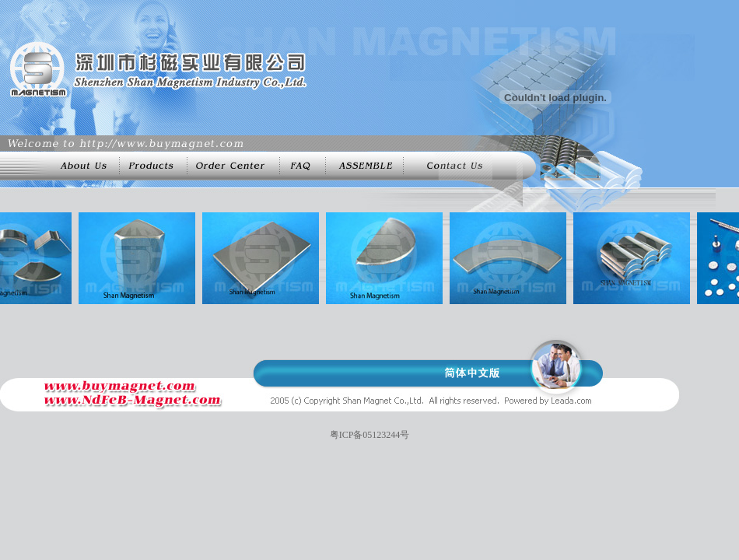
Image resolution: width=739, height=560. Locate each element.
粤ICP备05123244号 (370, 435)
